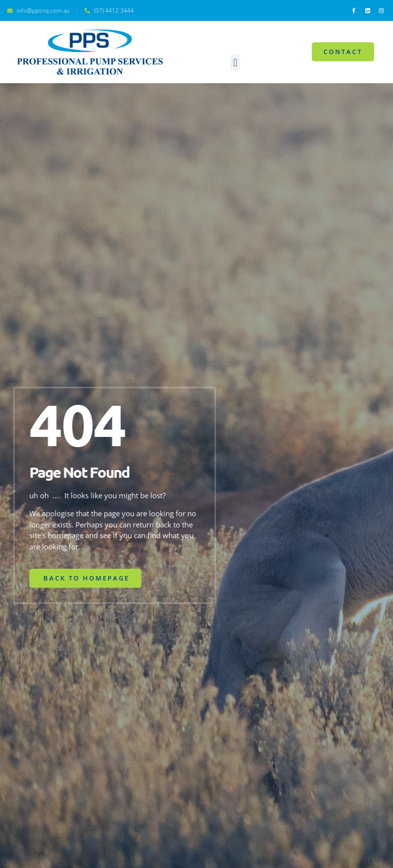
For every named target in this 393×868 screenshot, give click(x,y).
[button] (235, 63)
